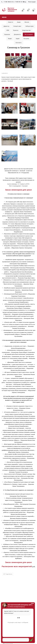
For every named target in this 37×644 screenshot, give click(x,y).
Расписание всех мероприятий (17, 566)
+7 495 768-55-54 (8, 2)
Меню (4, 17)
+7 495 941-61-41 (19, 2)
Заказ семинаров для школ (18, 190)
